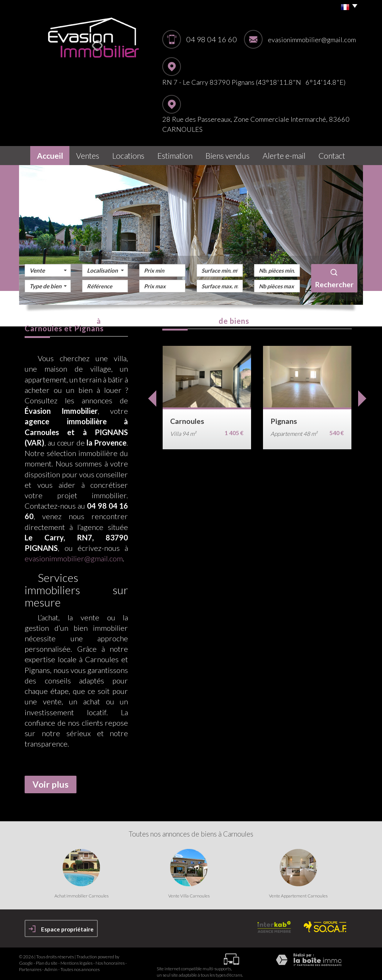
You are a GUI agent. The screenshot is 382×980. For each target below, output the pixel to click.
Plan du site (47, 959)
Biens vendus (233, 154)
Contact (336, 154)
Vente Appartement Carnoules (298, 892)
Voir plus (51, 781)
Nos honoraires (110, 959)
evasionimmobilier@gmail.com (312, 40)
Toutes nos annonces (80, 966)
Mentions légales (76, 959)
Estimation (180, 154)
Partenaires (30, 966)
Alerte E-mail (287, 154)
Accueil (46, 154)
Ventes (88, 154)
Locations (132, 154)
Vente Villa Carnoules (189, 892)
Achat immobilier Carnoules (82, 892)
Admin (51, 966)
